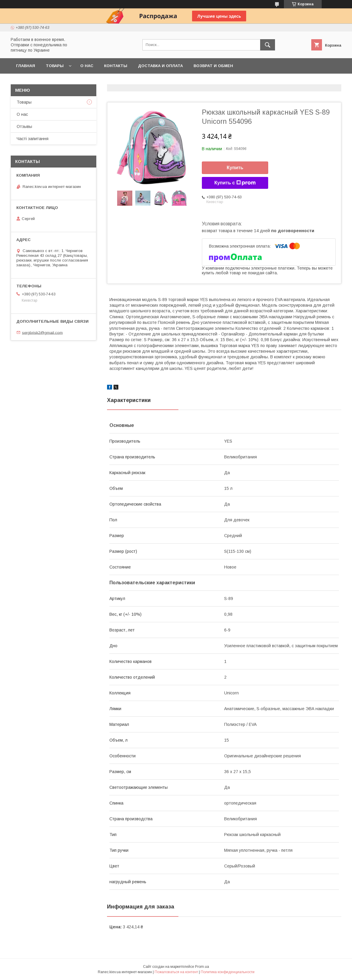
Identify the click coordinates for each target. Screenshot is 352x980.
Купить (235, 168)
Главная (26, 66)
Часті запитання (33, 139)
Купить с (235, 183)
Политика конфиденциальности (228, 972)
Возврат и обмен (213, 66)
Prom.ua (202, 967)
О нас (87, 66)
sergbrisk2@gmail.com (42, 332)
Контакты (116, 66)
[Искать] (268, 45)
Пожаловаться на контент (176, 972)
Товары (55, 66)
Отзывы (24, 126)
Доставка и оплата (160, 66)
